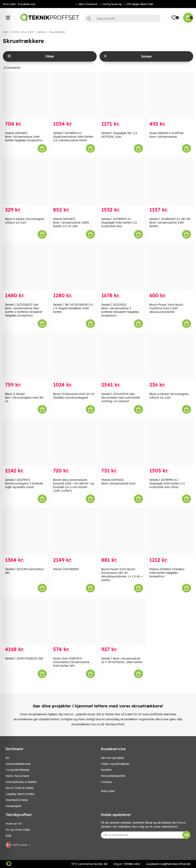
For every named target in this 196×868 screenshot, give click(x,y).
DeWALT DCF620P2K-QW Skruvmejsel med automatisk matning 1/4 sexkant (121, 398)
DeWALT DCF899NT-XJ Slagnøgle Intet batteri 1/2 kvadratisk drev (119, 223)
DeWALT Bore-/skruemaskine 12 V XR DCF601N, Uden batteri (122, 660)
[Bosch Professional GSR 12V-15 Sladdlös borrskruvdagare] (74, 356)
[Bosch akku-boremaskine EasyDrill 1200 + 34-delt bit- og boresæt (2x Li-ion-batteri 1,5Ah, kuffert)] (74, 442)
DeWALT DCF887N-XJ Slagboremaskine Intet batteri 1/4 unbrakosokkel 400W (73, 137)
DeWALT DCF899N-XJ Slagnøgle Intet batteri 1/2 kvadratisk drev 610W (167, 483)
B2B (8, 836)
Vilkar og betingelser (115, 764)
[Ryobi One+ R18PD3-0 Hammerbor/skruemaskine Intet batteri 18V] (74, 621)
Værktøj (41, 32)
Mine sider (9, 4)
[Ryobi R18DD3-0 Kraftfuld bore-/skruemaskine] (170, 96)
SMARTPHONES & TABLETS (21, 782)
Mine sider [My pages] (108, 791)
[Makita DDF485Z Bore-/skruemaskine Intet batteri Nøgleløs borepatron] (26, 96)
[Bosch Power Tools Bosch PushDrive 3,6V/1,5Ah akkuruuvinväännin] (170, 267)
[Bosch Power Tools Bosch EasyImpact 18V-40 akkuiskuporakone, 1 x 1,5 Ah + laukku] (122, 532)
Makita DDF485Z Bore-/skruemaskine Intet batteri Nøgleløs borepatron (24, 137)
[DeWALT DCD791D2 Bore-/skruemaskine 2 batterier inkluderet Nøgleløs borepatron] (122, 267)
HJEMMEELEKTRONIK (18, 764)
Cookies (106, 782)
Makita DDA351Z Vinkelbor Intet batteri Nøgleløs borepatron (167, 573)
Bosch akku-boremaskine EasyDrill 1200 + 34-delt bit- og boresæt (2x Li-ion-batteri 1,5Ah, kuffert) (73, 485)
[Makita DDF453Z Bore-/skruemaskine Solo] (122, 442)
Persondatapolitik (113, 776)
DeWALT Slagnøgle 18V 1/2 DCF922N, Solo (119, 135)
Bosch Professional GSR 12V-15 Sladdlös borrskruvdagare (74, 396)
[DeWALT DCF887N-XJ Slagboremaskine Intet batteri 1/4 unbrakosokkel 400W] (74, 96)
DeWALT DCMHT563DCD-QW (24, 658)
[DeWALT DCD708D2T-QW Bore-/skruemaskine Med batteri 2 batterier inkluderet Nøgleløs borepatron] (26, 267)
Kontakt (106, 770)
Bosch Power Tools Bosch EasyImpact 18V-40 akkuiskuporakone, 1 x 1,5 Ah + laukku (122, 575)
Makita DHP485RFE (66, 569)
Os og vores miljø (18, 830)
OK (186, 835)
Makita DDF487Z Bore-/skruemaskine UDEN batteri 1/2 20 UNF (71, 223)
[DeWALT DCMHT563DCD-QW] (26, 621)
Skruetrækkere (57, 32)
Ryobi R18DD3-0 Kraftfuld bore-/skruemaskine (166, 135)
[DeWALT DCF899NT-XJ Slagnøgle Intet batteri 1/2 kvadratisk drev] (122, 181)
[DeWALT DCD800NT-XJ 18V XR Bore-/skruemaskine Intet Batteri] (170, 181)
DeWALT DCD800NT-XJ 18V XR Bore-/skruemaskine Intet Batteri (170, 223)
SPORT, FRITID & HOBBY (20, 788)
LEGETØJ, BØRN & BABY (20, 794)
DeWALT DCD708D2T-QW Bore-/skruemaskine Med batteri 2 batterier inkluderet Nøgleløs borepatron (24, 310)
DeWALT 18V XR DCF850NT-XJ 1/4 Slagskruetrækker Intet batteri (73, 308)
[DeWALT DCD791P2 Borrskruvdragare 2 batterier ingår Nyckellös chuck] (26, 442)
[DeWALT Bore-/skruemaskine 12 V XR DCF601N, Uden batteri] (122, 621)
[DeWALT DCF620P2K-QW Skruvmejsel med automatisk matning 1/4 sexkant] (122, 356)
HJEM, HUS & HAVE (23, 32)
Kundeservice (27, 4)
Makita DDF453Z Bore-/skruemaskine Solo (118, 482)
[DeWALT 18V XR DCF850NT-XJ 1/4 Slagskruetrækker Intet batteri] (74, 267)
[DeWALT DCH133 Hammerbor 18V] (26, 532)
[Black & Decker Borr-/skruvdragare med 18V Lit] (26, 356)
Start (5, 32)
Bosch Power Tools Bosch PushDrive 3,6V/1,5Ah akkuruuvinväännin (166, 308)
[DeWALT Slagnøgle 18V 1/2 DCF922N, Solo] (122, 96)
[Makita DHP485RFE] (74, 532)
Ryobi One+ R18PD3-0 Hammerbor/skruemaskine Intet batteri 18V (71, 662)
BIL (7, 758)
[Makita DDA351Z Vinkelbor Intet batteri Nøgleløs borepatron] (170, 532)
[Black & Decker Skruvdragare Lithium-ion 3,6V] (26, 181)
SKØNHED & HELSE (17, 800)
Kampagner (14, 806)
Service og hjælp (112, 758)
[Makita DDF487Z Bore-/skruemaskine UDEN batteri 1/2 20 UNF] (74, 181)
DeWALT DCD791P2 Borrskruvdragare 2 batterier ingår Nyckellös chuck (24, 483)
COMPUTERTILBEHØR (18, 770)
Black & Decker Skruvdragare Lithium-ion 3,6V (25, 221)
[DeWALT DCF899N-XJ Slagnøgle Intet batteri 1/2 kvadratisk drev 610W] (170, 442)
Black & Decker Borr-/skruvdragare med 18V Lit (24, 398)
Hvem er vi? (14, 824)
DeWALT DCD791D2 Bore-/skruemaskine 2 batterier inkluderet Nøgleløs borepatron (120, 310)
